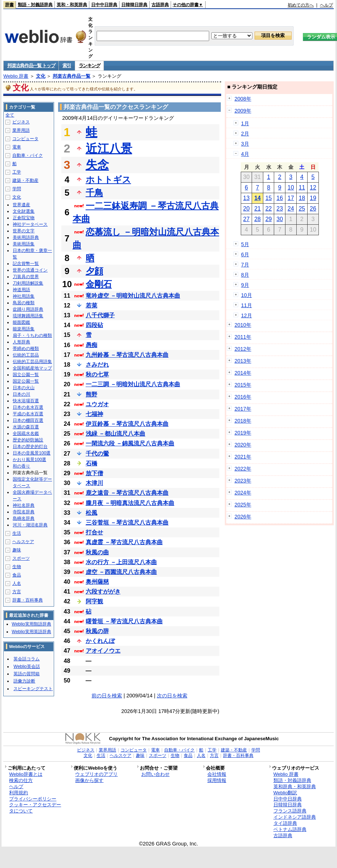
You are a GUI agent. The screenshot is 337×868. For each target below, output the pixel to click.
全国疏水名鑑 (26, 433)
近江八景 (109, 148)
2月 (245, 134)
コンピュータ (25, 139)
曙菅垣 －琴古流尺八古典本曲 (124, 621)
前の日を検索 (107, 696)
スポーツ (21, 558)
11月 (247, 305)
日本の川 (21, 394)
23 (280, 209)
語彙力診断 (24, 681)
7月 (245, 265)
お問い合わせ (155, 774)
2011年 (243, 337)
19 (313, 198)
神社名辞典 (24, 505)
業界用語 (21, 130)
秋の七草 (97, 374)
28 (257, 219)
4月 (245, 154)
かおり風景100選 (29, 460)
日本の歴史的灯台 (30, 447)
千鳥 (94, 193)
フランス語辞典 (290, 811)
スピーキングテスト (33, 689)
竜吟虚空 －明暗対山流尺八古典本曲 (133, 296)
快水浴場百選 (26, 401)
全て (10, 115)
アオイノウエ (103, 651)
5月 (245, 244)
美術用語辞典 (26, 237)
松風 (92, 513)
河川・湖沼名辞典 (30, 525)
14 (257, 198)
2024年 (243, 493)
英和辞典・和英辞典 (295, 787)
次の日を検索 (172, 696)
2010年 (243, 325)
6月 (245, 254)
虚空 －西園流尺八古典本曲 (121, 572)
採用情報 (217, 780)
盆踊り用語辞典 (28, 309)
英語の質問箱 (27, 674)
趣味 (17, 550)
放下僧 (94, 473)
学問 (17, 189)
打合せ (94, 532)
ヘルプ (326, 5)
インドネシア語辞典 (295, 817)
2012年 (243, 349)
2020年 (243, 445)
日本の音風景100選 (32, 453)
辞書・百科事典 (28, 600)
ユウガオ (97, 404)
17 (291, 198)
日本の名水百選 (28, 407)
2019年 (243, 433)
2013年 (243, 361)
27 (247, 219)
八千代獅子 (100, 315)
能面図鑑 (21, 322)
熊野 (92, 394)
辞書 (9, 5)
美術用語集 (24, 244)
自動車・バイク (28, 155)
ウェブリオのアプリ (96, 774)
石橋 (92, 463)
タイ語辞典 (285, 823)
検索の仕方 (21, 780)
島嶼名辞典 (24, 518)
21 (257, 209)
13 (247, 198)
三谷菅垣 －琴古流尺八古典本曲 (127, 523)
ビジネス (21, 122)
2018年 (243, 421)
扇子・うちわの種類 (32, 335)
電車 (17, 147)
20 (247, 209)
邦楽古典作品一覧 (72, 76)
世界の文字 (24, 231)
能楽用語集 (24, 329)
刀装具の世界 (26, 277)
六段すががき (103, 592)
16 (280, 198)
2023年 (243, 481)
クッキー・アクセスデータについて (35, 808)
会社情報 (217, 774)
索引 (67, 66)
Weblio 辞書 (16, 76)
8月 (245, 275)
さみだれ (97, 365)
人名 (17, 583)
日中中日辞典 (104, 5)
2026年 (243, 517)
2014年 (243, 373)
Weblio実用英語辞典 (31, 632)
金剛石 (99, 284)
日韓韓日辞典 (134, 5)
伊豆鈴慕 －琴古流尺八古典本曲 (127, 424)
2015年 (243, 385)
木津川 (94, 483)
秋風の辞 (97, 631)
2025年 (243, 505)
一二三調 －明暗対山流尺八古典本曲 (133, 384)
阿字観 (94, 601)
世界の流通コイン (30, 270)
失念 (97, 165)
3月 (245, 144)
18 (302, 198)
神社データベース (30, 224)
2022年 (243, 469)
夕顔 (94, 271)
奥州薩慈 (97, 582)
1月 (245, 123)
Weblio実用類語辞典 (31, 624)
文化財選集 (24, 211)
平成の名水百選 (28, 414)
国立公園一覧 (26, 375)
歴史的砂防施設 (28, 440)
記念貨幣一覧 (26, 264)
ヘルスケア (23, 542)
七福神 (94, 414)
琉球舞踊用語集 (28, 316)
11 (302, 188)
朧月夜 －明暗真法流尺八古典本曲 (130, 503)
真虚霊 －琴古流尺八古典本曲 (124, 542)
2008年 (243, 99)
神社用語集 (24, 296)
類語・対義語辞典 (35, 5)
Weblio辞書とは (26, 774)
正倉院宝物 (24, 218)
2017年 (243, 409)
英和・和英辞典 (72, 5)
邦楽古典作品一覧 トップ (31, 66)
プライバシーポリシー (33, 799)
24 (291, 209)
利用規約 (19, 793)
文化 (41, 76)
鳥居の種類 (24, 303)
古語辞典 (160, 5)
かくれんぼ (100, 641)
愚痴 (92, 345)
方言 (17, 592)
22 (269, 209)
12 (313, 188)
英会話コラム (27, 659)
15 (269, 198)
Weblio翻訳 (285, 793)
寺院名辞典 (24, 512)
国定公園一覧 (26, 381)
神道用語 (21, 290)
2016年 (243, 397)
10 (291, 188)
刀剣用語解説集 (28, 283)
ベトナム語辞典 (290, 829)
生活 (17, 533)
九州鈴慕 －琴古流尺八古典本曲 (127, 355)
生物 (17, 567)
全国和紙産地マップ (32, 368)
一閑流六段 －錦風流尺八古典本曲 (130, 443)
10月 (247, 295)
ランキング (90, 66)
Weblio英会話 (27, 667)
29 (269, 219)
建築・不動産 (25, 180)
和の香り (21, 466)
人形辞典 (21, 342)
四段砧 (94, 325)
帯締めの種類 (26, 349)
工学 (17, 172)
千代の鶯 (97, 454)
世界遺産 (21, 205)
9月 (245, 285)
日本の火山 (24, 388)
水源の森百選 (26, 427)
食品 (17, 575)
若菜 (92, 305)
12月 (247, 315)
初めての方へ (301, 5)
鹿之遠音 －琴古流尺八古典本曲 (127, 493)
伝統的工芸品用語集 (32, 362)
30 (280, 219)
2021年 (243, 457)
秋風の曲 (97, 552)
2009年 (243, 111)
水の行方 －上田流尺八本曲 (121, 562)
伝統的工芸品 (26, 355)
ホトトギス (108, 180)
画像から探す (89, 780)
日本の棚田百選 (28, 420)
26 (313, 209)
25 (302, 209)
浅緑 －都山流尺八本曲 (115, 434)
